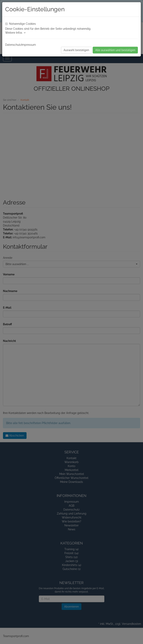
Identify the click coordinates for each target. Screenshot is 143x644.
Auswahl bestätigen (76, 50)
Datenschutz (13, 45)
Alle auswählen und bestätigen (115, 50)
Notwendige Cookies (22, 24)
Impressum (29, 45)
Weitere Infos (15, 33)
